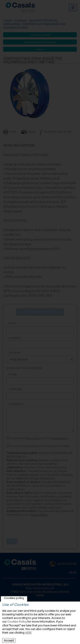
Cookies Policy (17, 622)
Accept (9, 640)
